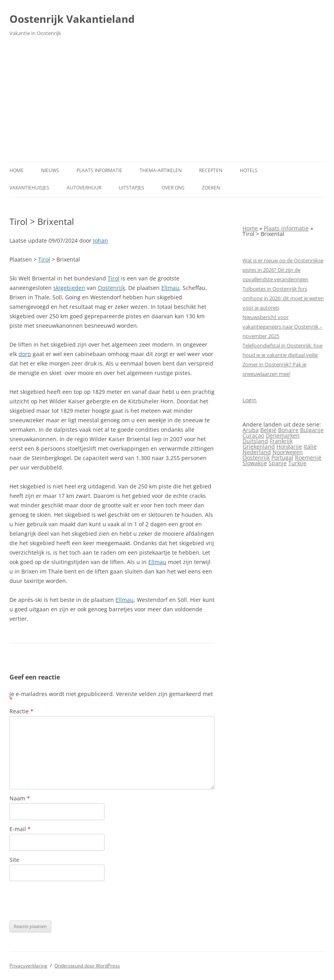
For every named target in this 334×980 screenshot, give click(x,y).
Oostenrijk (111, 288)
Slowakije (255, 463)
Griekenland (259, 446)
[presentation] (69, 901)
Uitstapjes (132, 188)
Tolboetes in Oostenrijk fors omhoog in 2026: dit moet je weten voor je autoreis (283, 298)
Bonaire (288, 430)
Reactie (21, 711)
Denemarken (283, 435)
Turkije (297, 463)
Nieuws (50, 170)
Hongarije (289, 446)
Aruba (251, 430)
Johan (101, 240)
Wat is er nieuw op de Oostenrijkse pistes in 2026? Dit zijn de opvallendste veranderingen (283, 270)
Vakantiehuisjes (29, 188)
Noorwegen (288, 452)
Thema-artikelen (161, 170)
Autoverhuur (84, 188)
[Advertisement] (167, 102)
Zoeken (211, 188)
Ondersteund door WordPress (87, 966)
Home (17, 170)
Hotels (249, 170)
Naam (20, 798)
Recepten (211, 170)
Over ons (173, 188)
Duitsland (255, 441)
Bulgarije (312, 430)
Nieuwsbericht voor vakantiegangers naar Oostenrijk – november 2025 (283, 327)
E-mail (20, 829)
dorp (25, 354)
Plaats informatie (99, 170)
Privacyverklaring (28, 966)
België (268, 430)
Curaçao (253, 435)
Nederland (257, 452)
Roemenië (308, 458)
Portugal (282, 458)
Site (14, 860)
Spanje (278, 463)
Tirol (44, 259)
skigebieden (69, 288)
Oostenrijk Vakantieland (72, 19)
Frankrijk (281, 441)
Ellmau (170, 288)
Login (250, 400)
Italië (310, 446)
